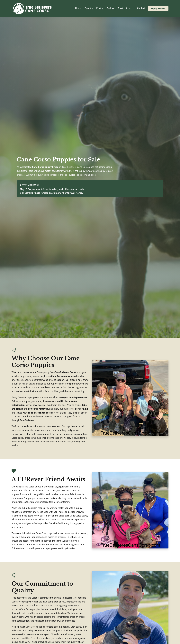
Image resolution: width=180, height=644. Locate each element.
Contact (141, 8)
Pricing (100, 8)
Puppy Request (158, 8)
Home (78, 8)
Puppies (89, 8)
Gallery (111, 8)
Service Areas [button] (125, 8)
